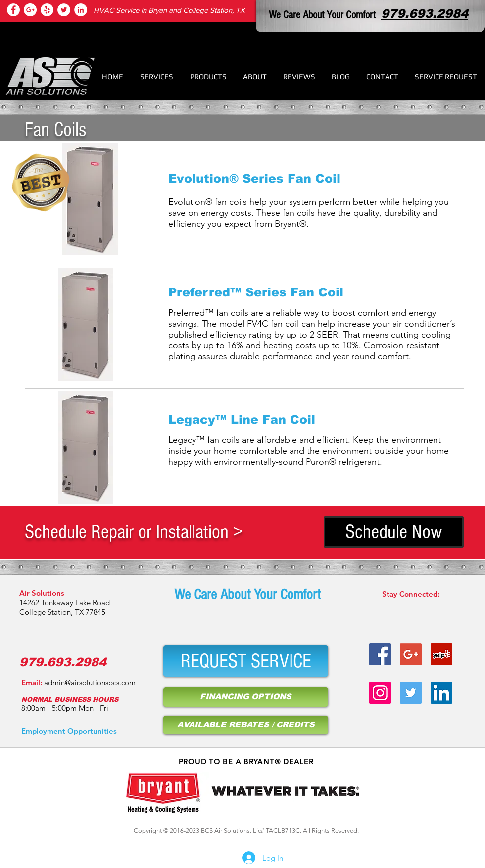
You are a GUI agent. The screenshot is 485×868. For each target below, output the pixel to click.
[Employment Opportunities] (69, 731)
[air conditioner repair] (81, 10)
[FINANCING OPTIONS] (246, 697)
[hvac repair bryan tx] (411, 654)
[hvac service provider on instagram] (380, 693)
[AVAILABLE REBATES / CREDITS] (246, 725)
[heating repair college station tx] (47, 10)
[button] (157, 76)
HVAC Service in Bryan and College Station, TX (169, 10)
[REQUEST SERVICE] (246, 661)
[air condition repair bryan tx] (64, 10)
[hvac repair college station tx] (30, 10)
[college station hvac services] (13, 10)
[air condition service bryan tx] (441, 654)
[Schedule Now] (394, 532)
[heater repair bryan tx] (380, 654)
